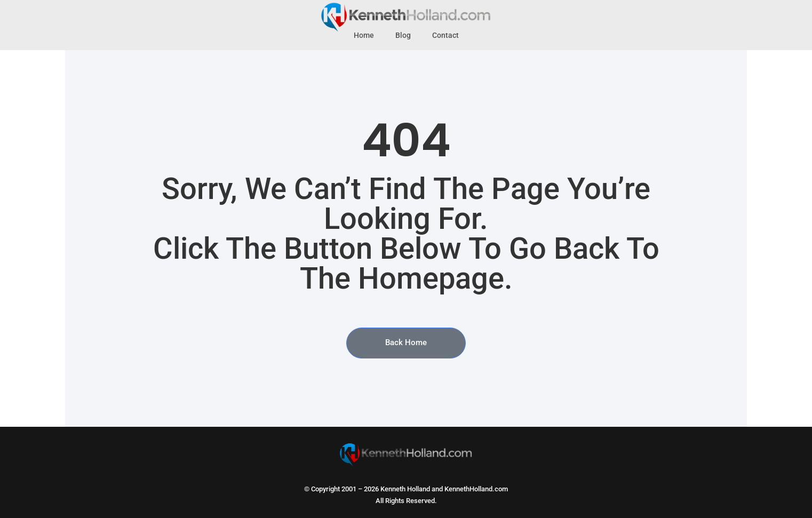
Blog (403, 35)
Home (364, 35)
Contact (445, 35)
